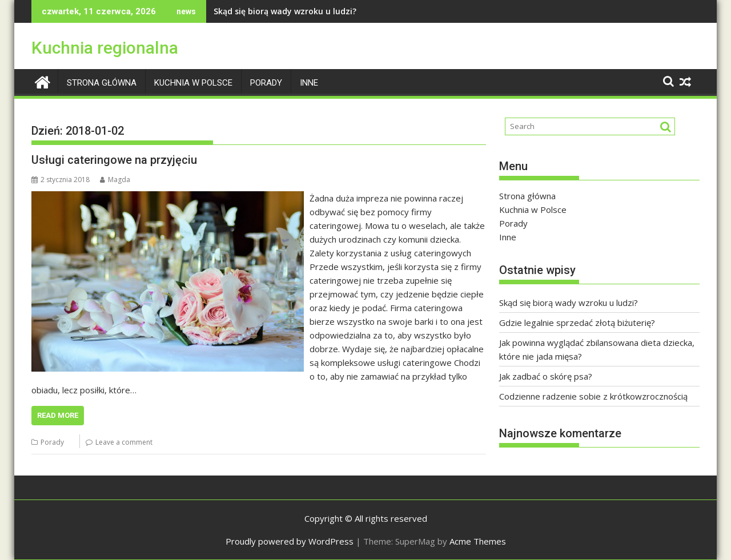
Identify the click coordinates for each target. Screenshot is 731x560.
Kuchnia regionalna (105, 48)
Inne (309, 83)
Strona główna (102, 83)
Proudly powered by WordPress (290, 541)
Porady (266, 83)
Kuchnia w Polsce (193, 83)
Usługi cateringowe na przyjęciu (114, 160)
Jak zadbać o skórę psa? (546, 376)
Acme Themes (478, 541)
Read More (58, 415)
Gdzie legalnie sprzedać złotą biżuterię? (577, 323)
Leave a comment (124, 442)
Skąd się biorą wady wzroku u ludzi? (285, 11)
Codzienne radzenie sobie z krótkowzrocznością (593, 396)
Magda (115, 180)
